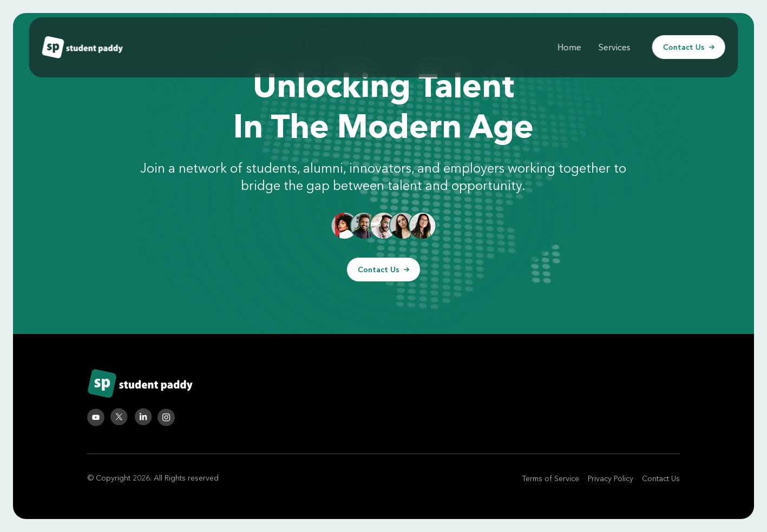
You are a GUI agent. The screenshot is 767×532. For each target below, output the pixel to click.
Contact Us (689, 47)
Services (615, 47)
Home (569, 47)
